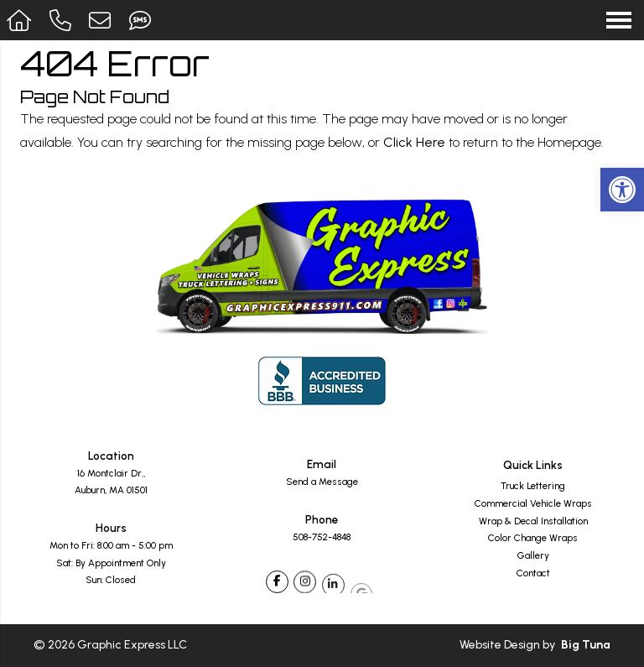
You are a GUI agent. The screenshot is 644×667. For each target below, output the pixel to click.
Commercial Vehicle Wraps (533, 504)
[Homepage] (21, 20)
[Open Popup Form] (102, 20)
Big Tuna (586, 645)
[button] (622, 190)
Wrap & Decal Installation (533, 522)
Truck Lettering (533, 487)
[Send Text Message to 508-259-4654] (143, 20)
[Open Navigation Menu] (619, 20)
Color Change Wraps (533, 539)
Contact (533, 574)
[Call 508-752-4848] (63, 20)
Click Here (414, 142)
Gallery (533, 556)
